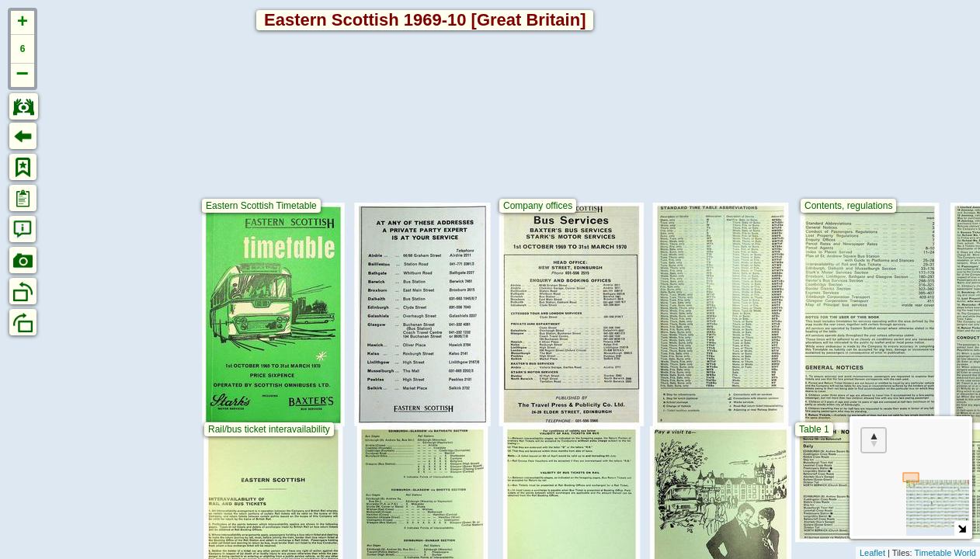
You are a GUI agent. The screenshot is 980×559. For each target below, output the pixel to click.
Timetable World (945, 553)
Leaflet (872, 553)
